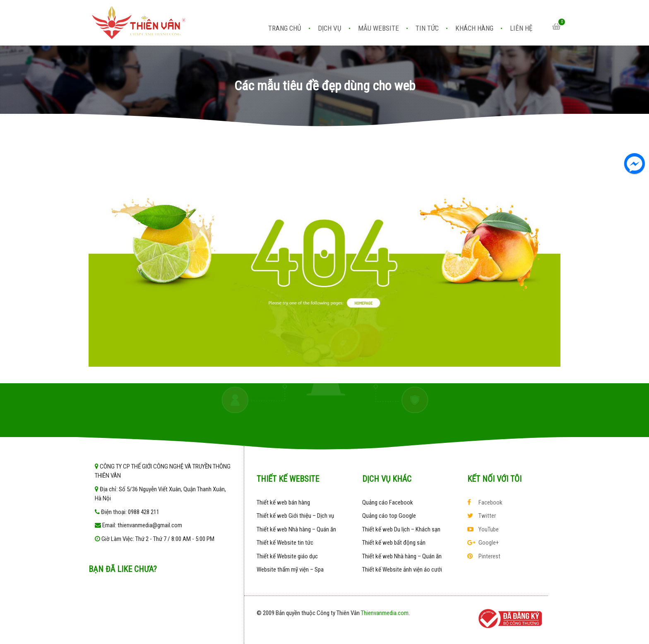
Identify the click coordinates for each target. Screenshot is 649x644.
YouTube (483, 529)
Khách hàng (474, 28)
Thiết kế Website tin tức (285, 543)
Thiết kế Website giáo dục (287, 556)
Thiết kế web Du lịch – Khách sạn (401, 529)
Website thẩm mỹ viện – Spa (290, 570)
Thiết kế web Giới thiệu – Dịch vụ (295, 516)
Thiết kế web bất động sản (394, 543)
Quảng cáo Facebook (388, 502)
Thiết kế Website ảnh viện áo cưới (402, 570)
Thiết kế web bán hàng (283, 502)
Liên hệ (521, 28)
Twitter (482, 516)
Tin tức (427, 28)
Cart (556, 26)
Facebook (485, 502)
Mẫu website (379, 28)
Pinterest (484, 556)
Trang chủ (285, 28)
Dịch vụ (330, 28)
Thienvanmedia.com (385, 613)
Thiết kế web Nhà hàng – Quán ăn (296, 529)
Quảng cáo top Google (389, 516)
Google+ (483, 543)
